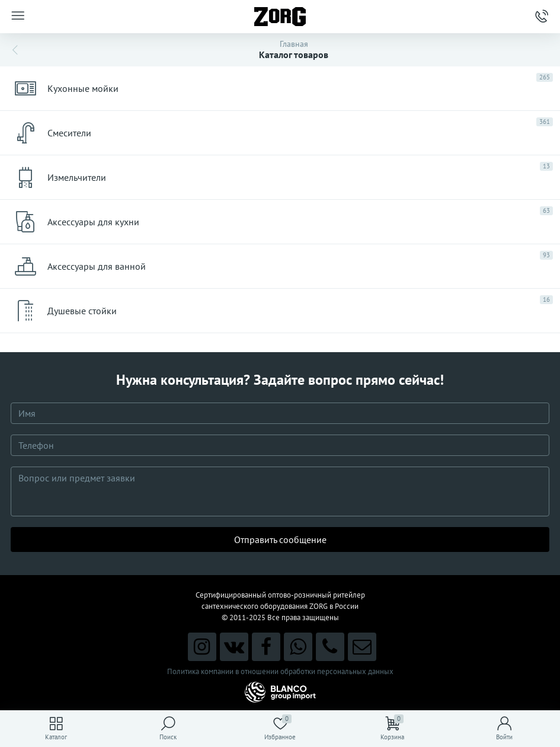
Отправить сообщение (280, 539)
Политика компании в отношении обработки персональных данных (280, 671)
